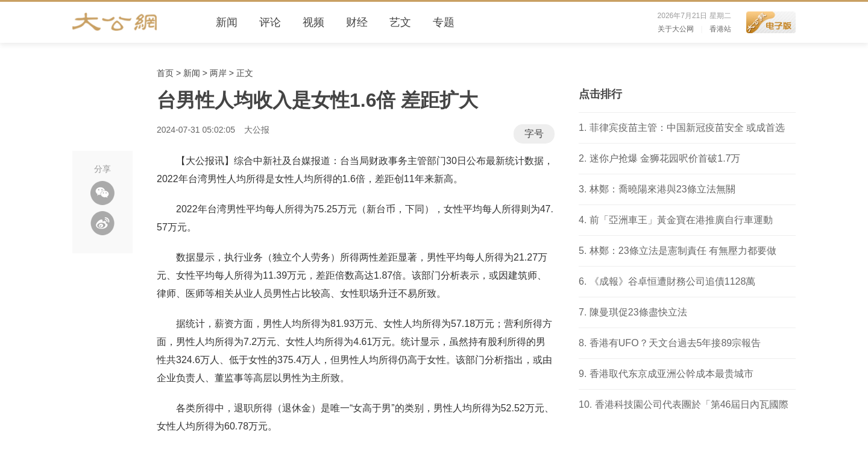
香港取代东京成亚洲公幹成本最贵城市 (671, 374)
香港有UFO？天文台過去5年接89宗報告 (675, 343)
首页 (165, 73)
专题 (444, 22)
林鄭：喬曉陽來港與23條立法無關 (662, 189)
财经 (357, 22)
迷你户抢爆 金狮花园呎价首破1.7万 (665, 158)
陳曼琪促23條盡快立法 (638, 312)
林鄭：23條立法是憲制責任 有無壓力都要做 (683, 251)
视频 (313, 22)
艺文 (400, 22)
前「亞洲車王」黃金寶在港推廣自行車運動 (681, 220)
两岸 (218, 73)
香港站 (720, 29)
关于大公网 (676, 29)
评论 (270, 22)
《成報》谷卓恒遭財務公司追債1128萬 (673, 281)
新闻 (227, 22)
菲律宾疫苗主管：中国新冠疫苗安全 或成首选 (687, 128)
